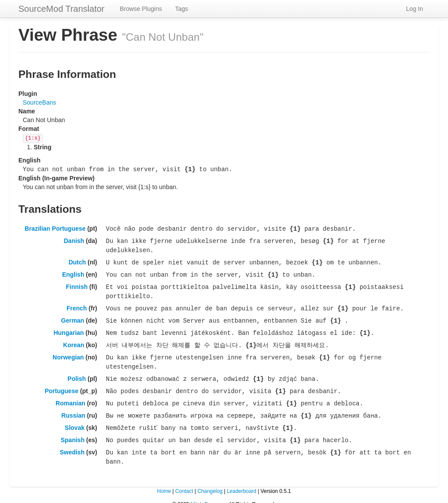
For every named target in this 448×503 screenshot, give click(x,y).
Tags (182, 9)
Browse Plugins (141, 9)
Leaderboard (241, 481)
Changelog (210, 481)
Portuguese (61, 384)
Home (164, 481)
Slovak (75, 419)
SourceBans (39, 102)
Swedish (72, 443)
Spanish (73, 431)
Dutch (77, 260)
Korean (73, 340)
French (77, 304)
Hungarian (68, 328)
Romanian (70, 396)
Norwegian (68, 352)
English (73, 272)
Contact (184, 481)
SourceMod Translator (61, 9)
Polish (77, 372)
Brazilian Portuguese (55, 228)
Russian (73, 408)
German (73, 316)
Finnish (77, 284)
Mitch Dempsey (208, 494)
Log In (415, 9)
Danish (74, 239)
